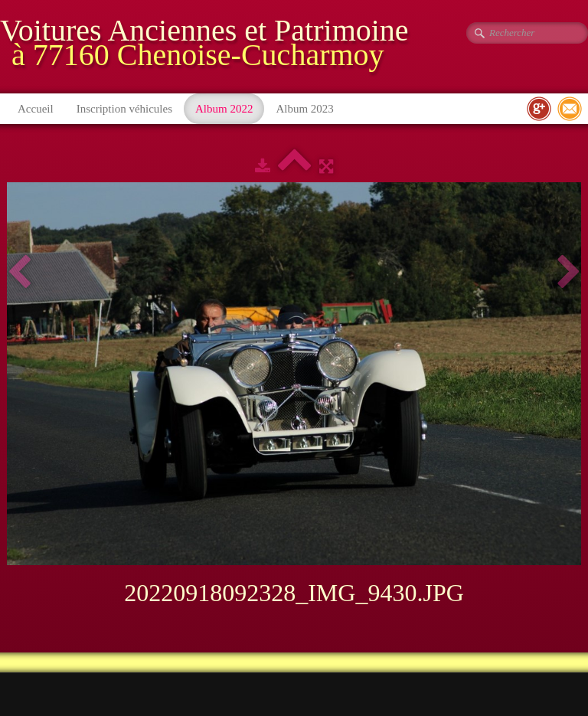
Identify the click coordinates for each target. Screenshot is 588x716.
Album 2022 (224, 109)
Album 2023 (304, 109)
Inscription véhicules (124, 109)
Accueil (36, 109)
